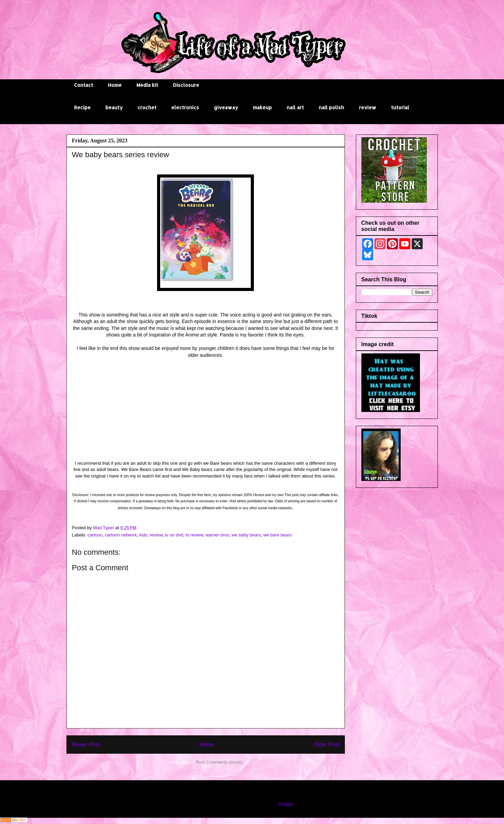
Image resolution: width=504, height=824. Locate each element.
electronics (185, 107)
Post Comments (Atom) (219, 762)
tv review (194, 535)
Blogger (286, 804)
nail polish (331, 107)
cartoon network (121, 535)
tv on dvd (174, 535)
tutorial (400, 107)
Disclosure (186, 85)
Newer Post (86, 745)
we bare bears (277, 535)
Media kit (147, 85)
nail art (295, 107)
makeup (262, 107)
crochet (147, 107)
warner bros (218, 535)
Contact (84, 85)
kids (143, 535)
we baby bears (246, 535)
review (368, 107)
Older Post (327, 745)
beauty (114, 107)
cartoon (95, 535)
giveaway (226, 107)
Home (115, 85)
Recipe (82, 107)
